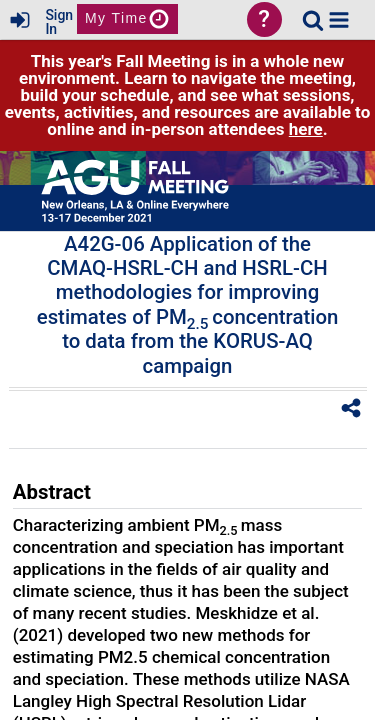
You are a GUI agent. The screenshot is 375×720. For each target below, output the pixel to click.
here (306, 129)
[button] (339, 20)
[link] (313, 20)
